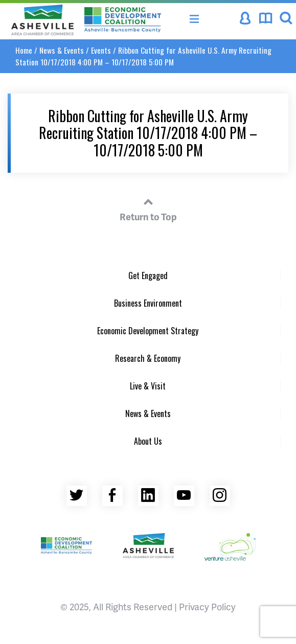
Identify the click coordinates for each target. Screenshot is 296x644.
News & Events (62, 50)
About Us (148, 441)
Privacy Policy (207, 606)
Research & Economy (148, 358)
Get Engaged (148, 275)
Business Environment (148, 303)
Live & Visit (148, 386)
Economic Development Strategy (148, 331)
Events (101, 50)
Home (24, 50)
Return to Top (148, 208)
